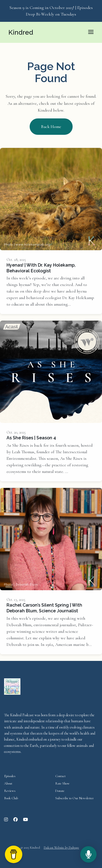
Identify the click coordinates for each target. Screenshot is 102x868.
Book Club (11, 798)
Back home (51, 127)
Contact (60, 776)
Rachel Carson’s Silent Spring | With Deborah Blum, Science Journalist (44, 608)
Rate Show (62, 783)
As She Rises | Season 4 (31, 438)
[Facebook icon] (16, 820)
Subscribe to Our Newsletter (75, 798)
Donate (60, 791)
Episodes (10, 776)
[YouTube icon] (26, 820)
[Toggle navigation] (91, 32)
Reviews (10, 791)
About (8, 783)
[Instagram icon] (6, 820)
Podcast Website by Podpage (61, 848)
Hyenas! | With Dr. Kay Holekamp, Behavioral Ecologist (41, 268)
